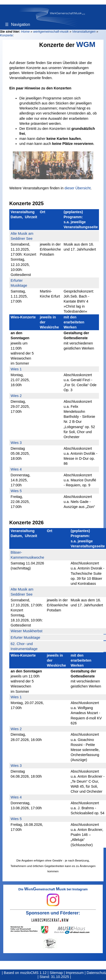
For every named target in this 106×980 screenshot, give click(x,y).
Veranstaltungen (84, 32)
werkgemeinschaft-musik (51, 32)
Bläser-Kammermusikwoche (27, 555)
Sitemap (56, 973)
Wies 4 (16, 469)
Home (25, 32)
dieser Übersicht (78, 188)
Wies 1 (16, 369)
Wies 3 (16, 443)
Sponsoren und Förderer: (53, 913)
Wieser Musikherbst (26, 631)
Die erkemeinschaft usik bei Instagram (53, 897)
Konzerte (6, 35)
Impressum (75, 973)
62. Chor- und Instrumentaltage (24, 646)
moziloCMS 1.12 (33, 973)
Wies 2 (16, 396)
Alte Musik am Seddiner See (22, 236)
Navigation (18, 24)
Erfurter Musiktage (19, 283)
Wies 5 (16, 491)
